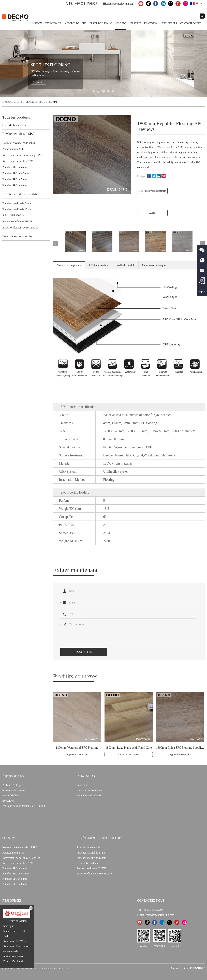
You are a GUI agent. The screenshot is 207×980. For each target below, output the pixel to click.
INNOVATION (86, 776)
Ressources (169, 23)
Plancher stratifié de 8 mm (17, 203)
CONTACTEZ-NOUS (151, 901)
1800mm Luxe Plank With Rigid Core (129, 748)
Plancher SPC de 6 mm (15, 185)
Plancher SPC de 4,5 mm (16, 173)
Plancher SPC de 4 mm (15, 167)
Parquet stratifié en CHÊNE (17, 221)
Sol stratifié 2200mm (14, 215)
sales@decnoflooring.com (120, 4)
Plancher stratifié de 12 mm (17, 209)
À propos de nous (75, 23)
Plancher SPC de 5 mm (15, 179)
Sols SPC (121, 23)
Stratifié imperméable (17, 236)
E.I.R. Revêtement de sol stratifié (20, 228)
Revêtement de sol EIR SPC (18, 161)
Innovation (151, 23)
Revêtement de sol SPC (18, 134)
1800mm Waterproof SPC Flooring (77, 748)
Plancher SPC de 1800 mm (41, 102)
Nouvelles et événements (90, 790)
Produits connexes (75, 676)
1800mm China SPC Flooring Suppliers (180, 748)
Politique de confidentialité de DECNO (24, 806)
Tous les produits (16, 117)
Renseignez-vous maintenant (152, 191)
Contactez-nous (191, 23)
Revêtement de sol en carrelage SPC (22, 155)
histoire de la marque (14, 790)
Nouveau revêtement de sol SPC (20, 143)
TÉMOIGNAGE (53, 23)
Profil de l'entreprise (13, 785)
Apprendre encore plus (77, 754)
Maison (37, 23)
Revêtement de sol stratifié (20, 194)
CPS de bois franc (101, 23)
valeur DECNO (11, 795)
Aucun (152, 213)
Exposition (8, 801)
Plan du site (64, 969)
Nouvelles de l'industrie (89, 795)
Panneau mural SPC (13, 149)
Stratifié (135, 23)
